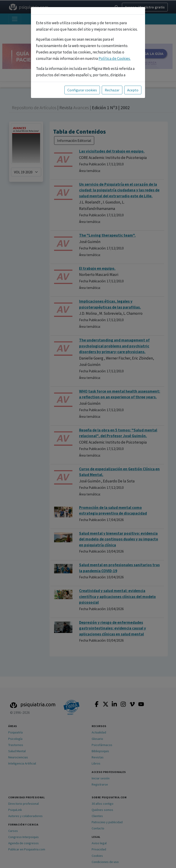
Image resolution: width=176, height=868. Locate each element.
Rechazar (112, 90)
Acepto (133, 90)
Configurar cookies (82, 90)
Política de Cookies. (115, 58)
